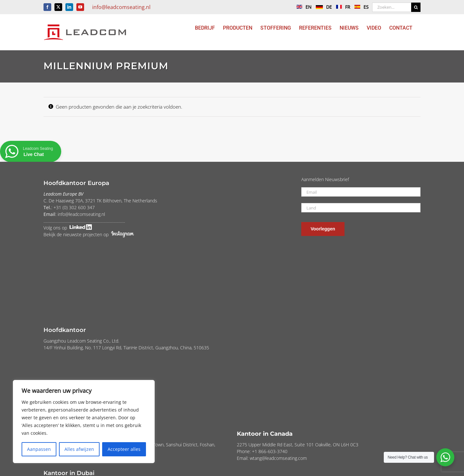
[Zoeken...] (392, 7)
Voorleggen (323, 229)
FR (342, 7)
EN (302, 7)
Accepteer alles (124, 449)
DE (322, 7)
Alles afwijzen (79, 449)
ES (360, 7)
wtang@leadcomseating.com (278, 458)
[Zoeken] (416, 7)
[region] (84, 422)
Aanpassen (39, 449)
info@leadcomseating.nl (121, 7)
